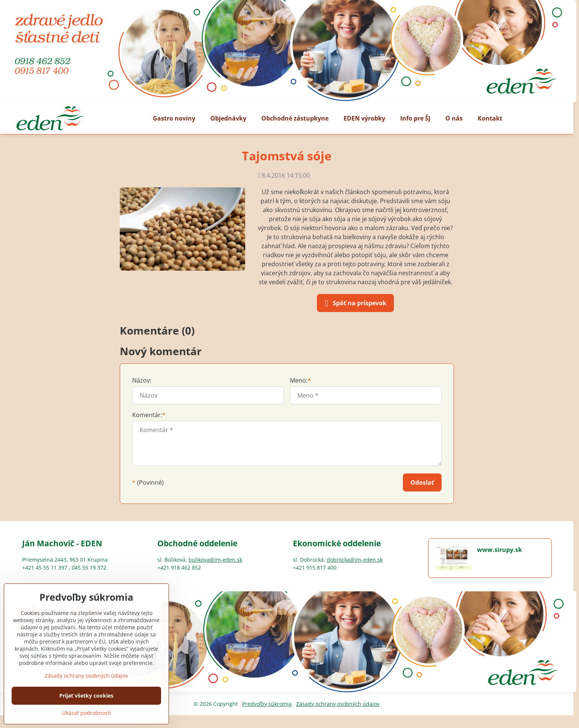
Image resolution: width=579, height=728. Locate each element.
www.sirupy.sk (499, 550)
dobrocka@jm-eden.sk (355, 560)
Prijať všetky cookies (86, 696)
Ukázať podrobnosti (87, 713)
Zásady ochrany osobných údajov (338, 704)
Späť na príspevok (354, 303)
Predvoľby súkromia (267, 704)
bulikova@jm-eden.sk (215, 560)
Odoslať (422, 482)
